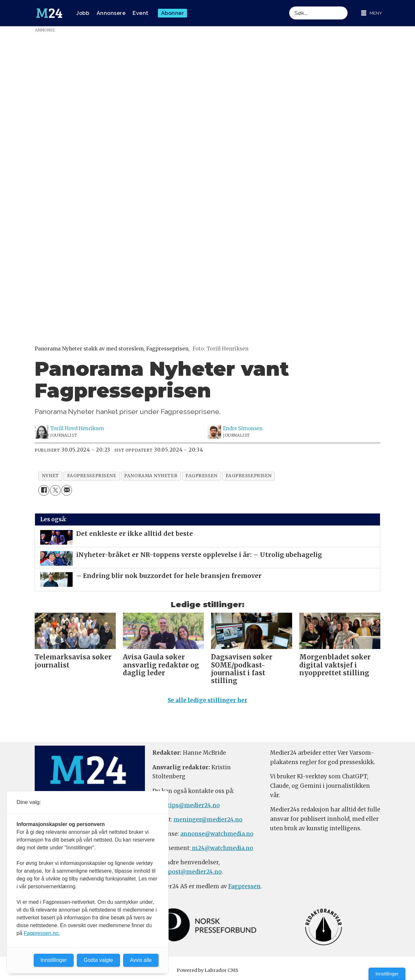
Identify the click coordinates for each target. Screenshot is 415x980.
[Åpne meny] (372, 13)
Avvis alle (141, 960)
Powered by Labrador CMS (207, 970)
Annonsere (111, 13)
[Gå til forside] (49, 13)
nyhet (50, 476)
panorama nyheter (151, 476)
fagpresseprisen (249, 476)
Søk (289, 6)
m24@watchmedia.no (222, 848)
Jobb (83, 13)
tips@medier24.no (194, 805)
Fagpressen (244, 886)
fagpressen (201, 476)
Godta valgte (98, 960)
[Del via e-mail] (67, 490)
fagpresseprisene (92, 476)
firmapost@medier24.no (187, 872)
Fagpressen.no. (42, 933)
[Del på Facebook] (44, 490)
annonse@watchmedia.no (217, 834)
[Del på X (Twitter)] (55, 490)
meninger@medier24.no (208, 820)
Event (141, 13)
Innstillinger (387, 974)
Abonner (173, 13)
